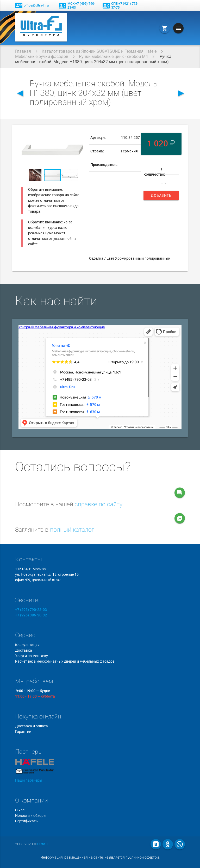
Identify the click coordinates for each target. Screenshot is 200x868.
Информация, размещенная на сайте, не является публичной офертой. (100, 857)
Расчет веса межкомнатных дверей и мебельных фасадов (65, 661)
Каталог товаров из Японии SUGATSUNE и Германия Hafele (99, 51)
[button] (79, 136)
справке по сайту (99, 504)
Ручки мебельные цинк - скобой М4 (113, 57)
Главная (23, 51)
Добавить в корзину (161, 197)
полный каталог (72, 530)
